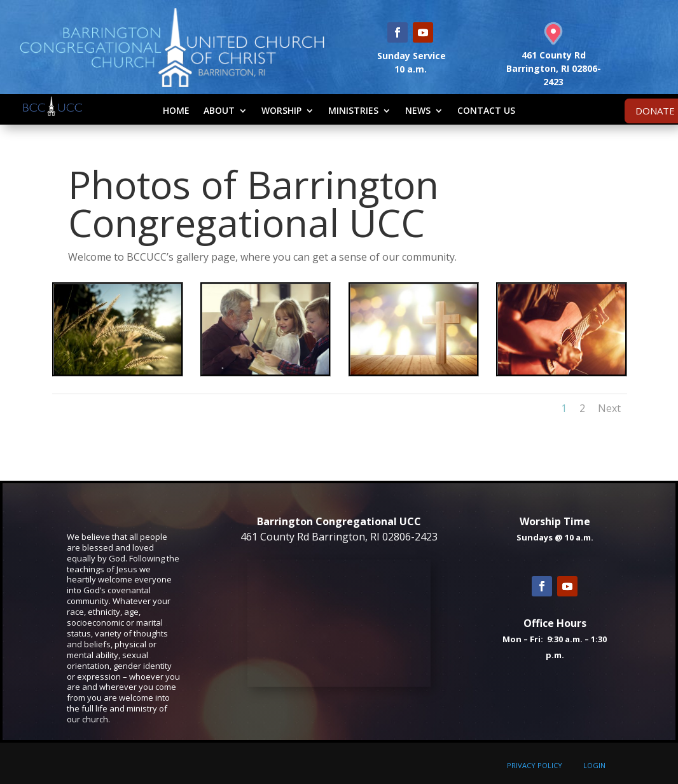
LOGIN (594, 765)
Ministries (353, 110)
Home (176, 110)
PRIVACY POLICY (535, 765)
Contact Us (486, 110)
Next (609, 408)
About (219, 110)
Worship (281, 110)
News (418, 110)
